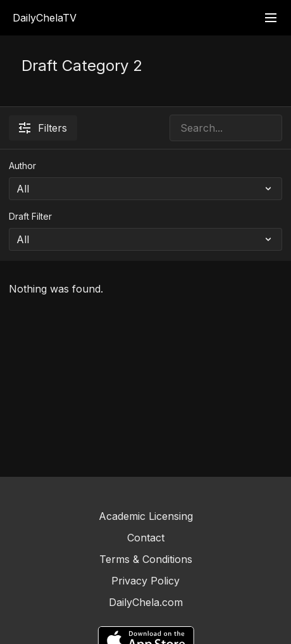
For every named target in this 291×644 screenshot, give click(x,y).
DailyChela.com (146, 602)
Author (22, 166)
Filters (43, 128)
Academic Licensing (146, 516)
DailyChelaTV (45, 18)
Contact (146, 538)
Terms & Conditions (146, 559)
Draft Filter (30, 216)
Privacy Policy (145, 581)
